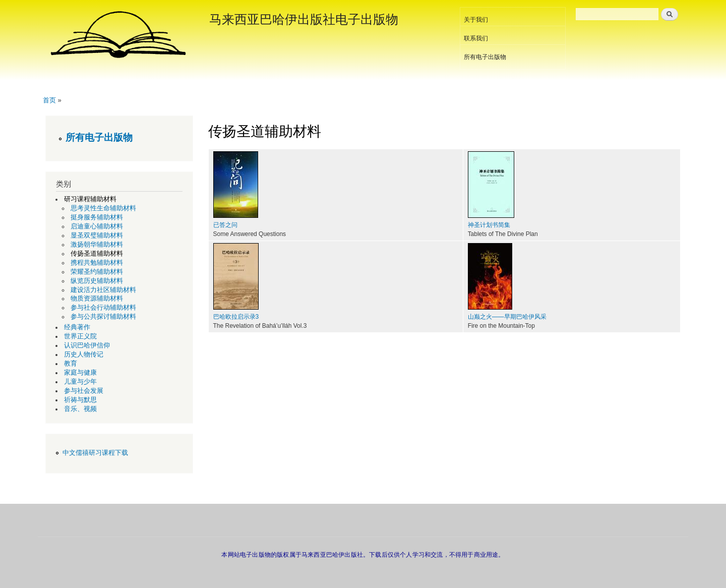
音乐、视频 (80, 409)
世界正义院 (80, 336)
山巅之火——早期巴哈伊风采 (507, 317)
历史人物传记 (84, 355)
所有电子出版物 (485, 57)
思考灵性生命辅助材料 (103, 208)
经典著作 (77, 327)
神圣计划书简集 (489, 225)
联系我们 (476, 38)
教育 (71, 364)
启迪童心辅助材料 (97, 226)
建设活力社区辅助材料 (103, 290)
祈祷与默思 (80, 400)
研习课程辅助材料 (90, 199)
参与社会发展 (84, 391)
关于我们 (476, 20)
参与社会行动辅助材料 (103, 308)
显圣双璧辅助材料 (97, 236)
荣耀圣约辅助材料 (97, 272)
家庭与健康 (80, 373)
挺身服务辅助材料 (97, 217)
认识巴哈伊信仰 (87, 345)
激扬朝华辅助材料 (97, 245)
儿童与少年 (80, 382)
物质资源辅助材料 (97, 299)
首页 (49, 100)
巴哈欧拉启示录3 (236, 317)
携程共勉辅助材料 (97, 263)
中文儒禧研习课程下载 (95, 453)
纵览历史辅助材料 (97, 281)
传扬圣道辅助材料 (97, 254)
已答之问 (225, 225)
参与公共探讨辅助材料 (103, 317)
